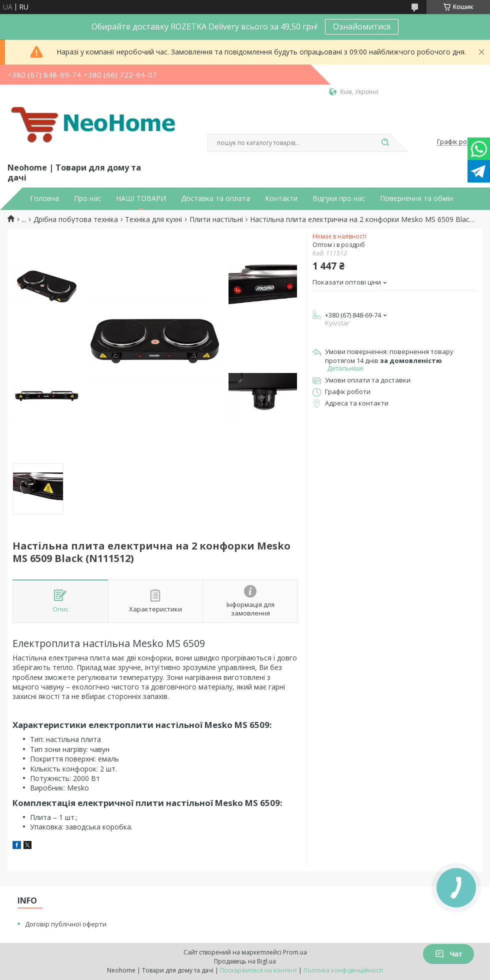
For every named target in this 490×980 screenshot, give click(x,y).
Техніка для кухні (153, 219)
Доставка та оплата (215, 198)
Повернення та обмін (416, 198)
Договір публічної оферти (66, 924)
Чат (448, 954)
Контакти (281, 198)
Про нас (87, 198)
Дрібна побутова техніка (76, 219)
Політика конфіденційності (343, 970)
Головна (44, 198)
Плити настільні (216, 219)
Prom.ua (295, 952)
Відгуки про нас (339, 198)
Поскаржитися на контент (258, 970)
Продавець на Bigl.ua (245, 961)
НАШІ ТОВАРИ (141, 198)
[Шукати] (385, 143)
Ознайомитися (362, 26)
